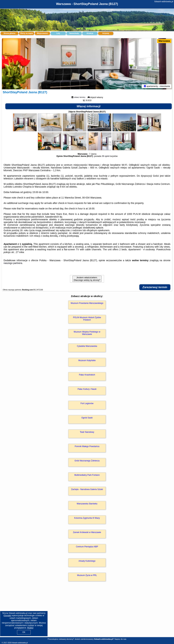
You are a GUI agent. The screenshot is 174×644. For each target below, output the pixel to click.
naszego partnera (13, 263)
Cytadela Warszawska (87, 346)
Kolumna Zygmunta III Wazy (87, 518)
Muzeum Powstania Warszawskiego (87, 303)
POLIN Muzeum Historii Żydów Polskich (87, 319)
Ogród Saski (87, 418)
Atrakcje (90, 33)
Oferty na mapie (27, 33)
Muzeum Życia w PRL (87, 575)
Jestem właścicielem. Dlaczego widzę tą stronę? (87, 279)
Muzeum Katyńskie (87, 360)
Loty (58, 33)
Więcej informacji (89, 106)
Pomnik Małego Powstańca (87, 446)
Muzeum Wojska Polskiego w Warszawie (87, 333)
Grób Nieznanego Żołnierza (87, 461)
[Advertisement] (87, 613)
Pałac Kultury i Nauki (87, 389)
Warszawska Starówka (87, 504)
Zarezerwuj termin (155, 287)
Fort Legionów (87, 403)
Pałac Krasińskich (87, 375)
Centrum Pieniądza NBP (87, 547)
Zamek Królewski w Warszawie (87, 532)
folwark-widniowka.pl (164, 2)
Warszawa (164, 41)
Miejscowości (42, 33)
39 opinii (106, 156)
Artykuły (106, 33)
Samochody (74, 33)
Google (7, 616)
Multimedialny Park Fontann (87, 475)
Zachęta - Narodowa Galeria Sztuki (87, 489)
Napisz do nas (120, 639)
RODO (30, 628)
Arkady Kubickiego (87, 561)
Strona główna (9, 33)
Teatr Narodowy (87, 432)
